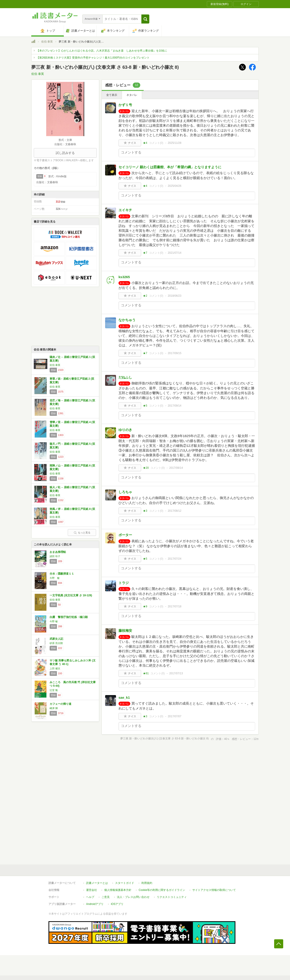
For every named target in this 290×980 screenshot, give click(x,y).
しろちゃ (125, 492)
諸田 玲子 (55, 556)
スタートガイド (125, 883)
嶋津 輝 (54, 708)
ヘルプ (90, 897)
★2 (145, 296)
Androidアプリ (95, 904)
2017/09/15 (174, 353)
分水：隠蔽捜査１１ (62, 574)
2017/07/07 (174, 716)
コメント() (156, 143)
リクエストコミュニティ (172, 897)
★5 (145, 406)
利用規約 (147, 883)
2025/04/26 (174, 186)
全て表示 (112, 95)
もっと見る (82, 533)
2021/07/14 (174, 253)
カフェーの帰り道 (60, 704)
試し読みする (65, 153)
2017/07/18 (174, 606)
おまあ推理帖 (58, 552)
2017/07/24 (174, 559)
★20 (146, 468)
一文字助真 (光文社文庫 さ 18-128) (71, 595)
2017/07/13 (176, 673)
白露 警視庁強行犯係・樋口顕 (69, 617)
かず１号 (125, 105)
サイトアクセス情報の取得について (214, 890)
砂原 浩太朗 (56, 643)
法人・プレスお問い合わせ (133, 897)
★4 (145, 143)
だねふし (125, 377)
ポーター (125, 535)
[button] (145, 19)
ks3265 (124, 277)
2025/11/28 (174, 143)
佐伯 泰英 (47, 42)
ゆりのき (125, 430)
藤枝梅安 (125, 631)
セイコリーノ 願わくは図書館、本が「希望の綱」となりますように (170, 167)
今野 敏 (55, 578)
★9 (145, 606)
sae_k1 (124, 697)
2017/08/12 (174, 511)
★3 (145, 511)
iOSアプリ (117, 904)
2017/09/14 (174, 406)
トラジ (124, 583)
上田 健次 (55, 668)
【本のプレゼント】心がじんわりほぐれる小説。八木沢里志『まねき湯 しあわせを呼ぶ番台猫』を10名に (102, 51)
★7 (145, 253)
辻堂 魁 (54, 690)
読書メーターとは (97, 883)
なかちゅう (127, 320)
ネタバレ (132, 95)
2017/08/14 (176, 468)
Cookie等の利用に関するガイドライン (162, 890)
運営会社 (92, 890)
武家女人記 (56, 639)
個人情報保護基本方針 (118, 890)
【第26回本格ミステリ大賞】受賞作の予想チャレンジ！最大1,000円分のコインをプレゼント (93, 58)
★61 (146, 673)
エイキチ (125, 210)
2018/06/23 (174, 296)
